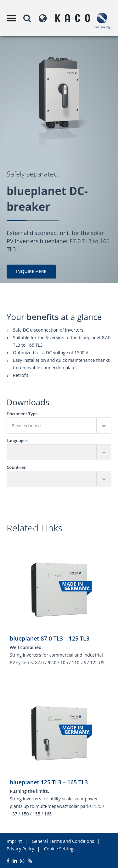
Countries (16, 467)
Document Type (22, 414)
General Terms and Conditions (63, 841)
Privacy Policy (20, 849)
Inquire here (31, 271)
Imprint (14, 841)
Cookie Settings (60, 849)
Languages (17, 441)
